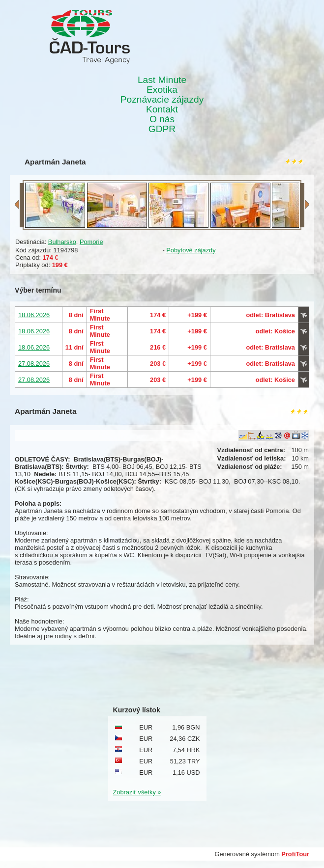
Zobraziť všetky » (137, 792)
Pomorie (91, 242)
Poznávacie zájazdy (162, 100)
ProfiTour (295, 854)
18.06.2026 (34, 315)
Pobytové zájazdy (191, 250)
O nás (162, 119)
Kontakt (162, 109)
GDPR (162, 129)
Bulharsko (62, 242)
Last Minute (162, 80)
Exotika (162, 90)
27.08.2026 (34, 364)
